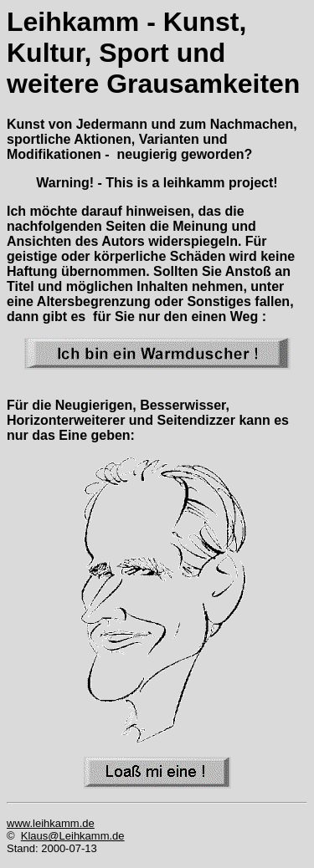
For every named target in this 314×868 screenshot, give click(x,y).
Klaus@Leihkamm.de (73, 836)
